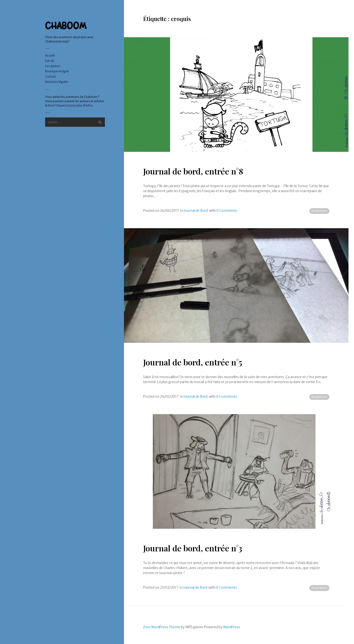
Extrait (50, 61)
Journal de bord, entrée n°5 (193, 362)
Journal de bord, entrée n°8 (193, 171)
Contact (51, 77)
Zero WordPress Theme (162, 627)
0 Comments (227, 211)
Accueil (50, 55)
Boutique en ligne (57, 71)
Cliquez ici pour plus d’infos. (75, 105)
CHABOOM (66, 26)
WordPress (232, 627)
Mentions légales (57, 82)
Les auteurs (53, 66)
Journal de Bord (196, 211)
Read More (319, 211)
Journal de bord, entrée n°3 (193, 548)
